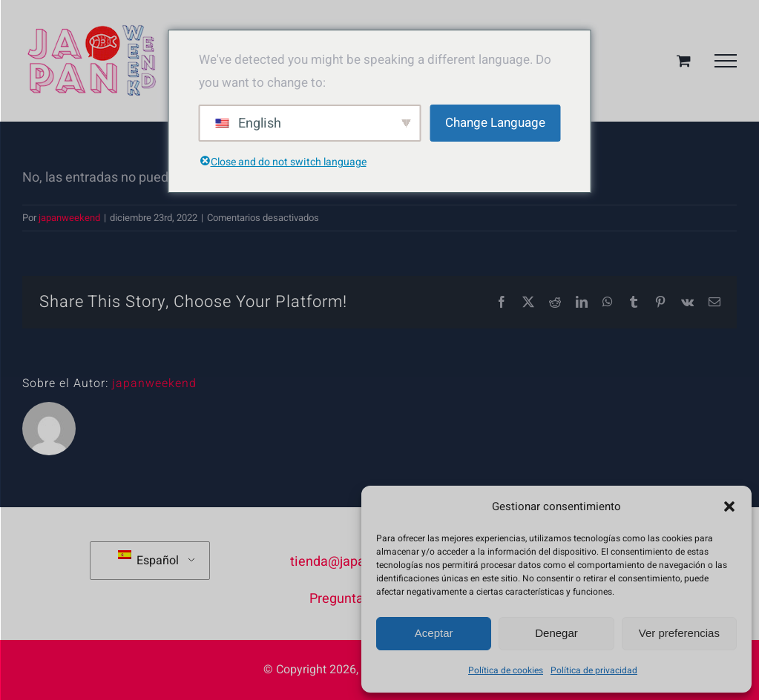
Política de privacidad (594, 670)
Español (148, 560)
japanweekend (69, 218)
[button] (729, 506)
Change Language (495, 123)
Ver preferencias (679, 633)
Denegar (556, 633)
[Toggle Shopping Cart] (684, 60)
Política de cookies (506, 670)
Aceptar (434, 633)
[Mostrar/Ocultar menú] (726, 61)
